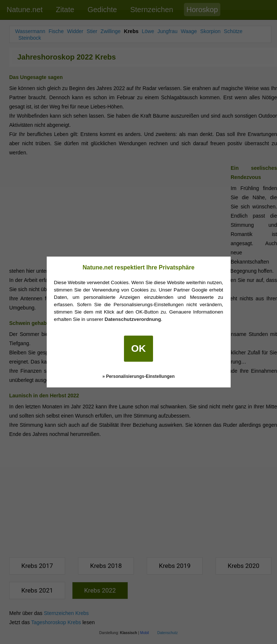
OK (139, 348)
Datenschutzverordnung (133, 319)
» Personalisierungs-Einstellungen (138, 376)
